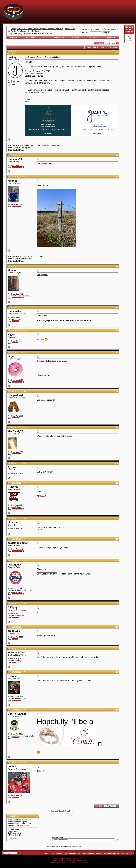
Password (85, 33)
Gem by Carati (34, 31)
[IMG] (10, 833)
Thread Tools (91, 47)
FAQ (44, 38)
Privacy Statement (121, 853)
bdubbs (12, 767)
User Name (85, 29)
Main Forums (70, 29)
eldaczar (13, 522)
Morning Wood (16, 653)
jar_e (11, 356)
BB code (11, 829)
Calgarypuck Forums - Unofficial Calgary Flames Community (80, 853)
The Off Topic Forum (18, 31)
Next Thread (70, 811)
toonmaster (15, 311)
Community (58, 38)
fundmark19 (15, 159)
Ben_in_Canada (17, 714)
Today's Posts (93, 38)
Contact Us (50, 853)
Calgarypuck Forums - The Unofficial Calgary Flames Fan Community (37, 29)
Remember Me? (111, 30)
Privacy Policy (83, 862)
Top (132, 853)
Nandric (40, 256)
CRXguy (13, 607)
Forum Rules (30, 38)
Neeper (56, 145)
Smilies (10, 831)
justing (12, 57)
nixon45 (12, 181)
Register (14, 38)
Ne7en (11, 335)
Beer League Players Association (52, 574)
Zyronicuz (14, 467)
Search (111, 38)
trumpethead (15, 395)
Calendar (76, 38)
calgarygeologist (18, 543)
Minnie (12, 270)
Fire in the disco (44, 145)
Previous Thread (58, 811)
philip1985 (14, 631)
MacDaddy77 (15, 431)
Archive (109, 853)
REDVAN (13, 487)
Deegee (12, 676)
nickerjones (15, 565)
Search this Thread (108, 47)
